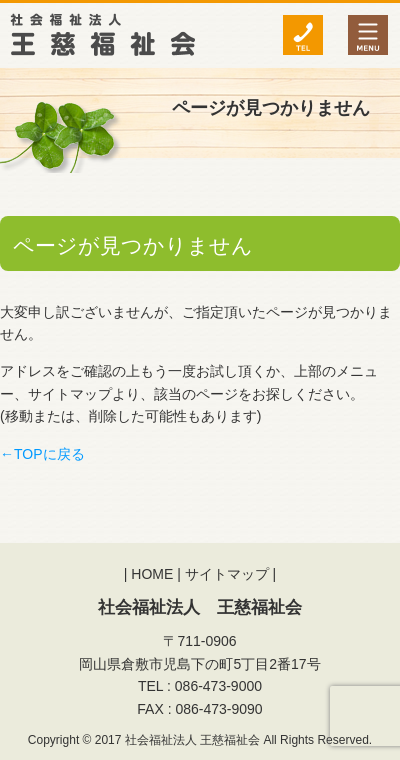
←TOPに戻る (42, 454)
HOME (152, 574)
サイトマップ (227, 574)
